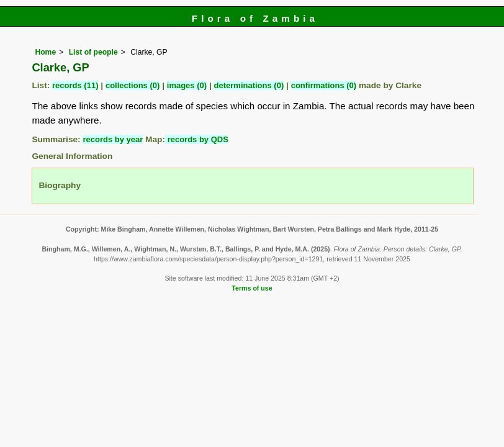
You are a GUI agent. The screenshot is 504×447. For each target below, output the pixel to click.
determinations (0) (249, 85)
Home (45, 52)
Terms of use (252, 288)
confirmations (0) (324, 85)
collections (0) (133, 85)
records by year (113, 139)
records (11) (75, 85)
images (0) (187, 85)
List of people (93, 52)
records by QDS (197, 139)
